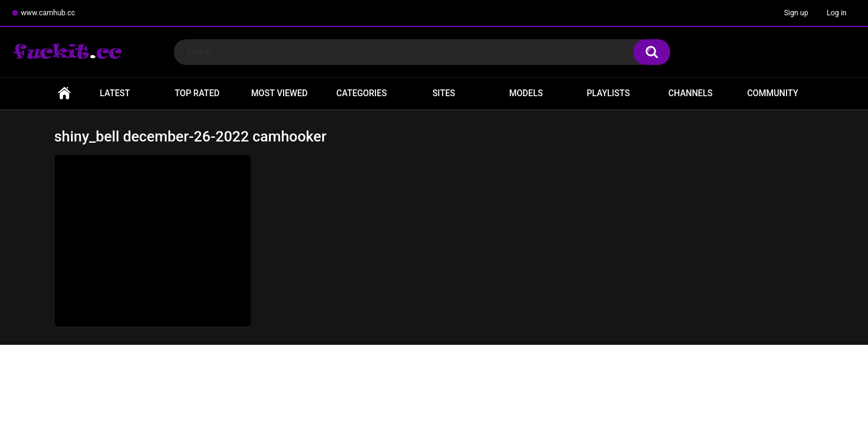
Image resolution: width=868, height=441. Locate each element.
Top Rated (197, 93)
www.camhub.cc (48, 13)
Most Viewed (279, 93)
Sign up (796, 13)
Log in (836, 13)
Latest (115, 93)
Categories (361, 93)
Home (64, 93)
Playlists (609, 93)
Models (526, 93)
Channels (690, 93)
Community (773, 93)
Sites (444, 93)
